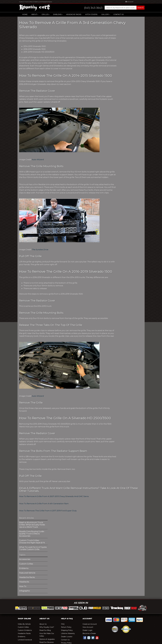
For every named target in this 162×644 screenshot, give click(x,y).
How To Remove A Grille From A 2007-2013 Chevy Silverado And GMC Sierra (54, 496)
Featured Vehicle (27, 573)
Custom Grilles (26, 564)
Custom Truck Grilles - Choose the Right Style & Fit (32, 541)
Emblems (24, 568)
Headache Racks (27, 577)
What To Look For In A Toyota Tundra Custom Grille (33, 548)
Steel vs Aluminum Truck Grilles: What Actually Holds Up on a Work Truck (32, 525)
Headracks (24, 582)
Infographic (25, 591)
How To (23, 586)
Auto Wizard (38, 160)
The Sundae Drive (40, 250)
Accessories (25, 559)
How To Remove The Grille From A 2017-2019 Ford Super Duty (48, 511)
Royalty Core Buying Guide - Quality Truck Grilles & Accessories (32, 534)
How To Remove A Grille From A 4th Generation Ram (44, 504)
